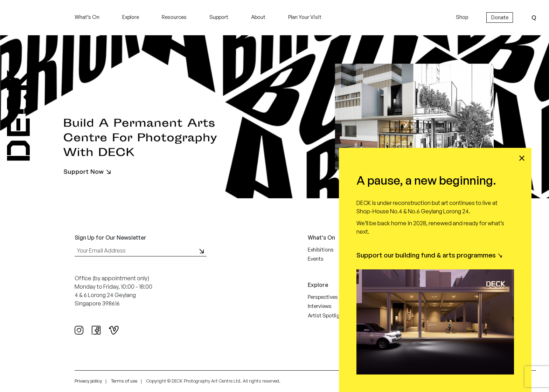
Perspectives (323, 297)
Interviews (320, 306)
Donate (500, 17)
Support (219, 17)
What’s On (87, 17)
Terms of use (124, 381)
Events (316, 259)
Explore (131, 17)
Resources (174, 17)
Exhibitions (321, 250)
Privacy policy (88, 381)
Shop (462, 17)
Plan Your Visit (305, 17)
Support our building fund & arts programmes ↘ (430, 255)
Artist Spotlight (326, 315)
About (258, 17)
